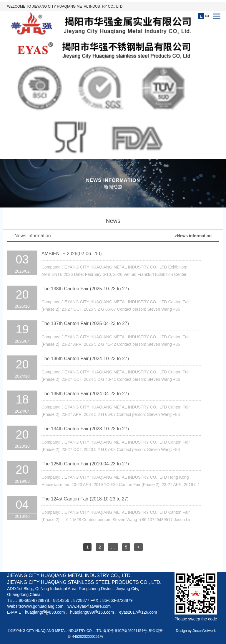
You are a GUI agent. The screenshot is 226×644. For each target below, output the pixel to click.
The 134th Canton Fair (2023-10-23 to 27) (85, 429)
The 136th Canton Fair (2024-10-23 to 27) (85, 359)
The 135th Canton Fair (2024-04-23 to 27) (85, 394)
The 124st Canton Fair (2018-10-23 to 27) (85, 499)
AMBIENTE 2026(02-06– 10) (72, 254)
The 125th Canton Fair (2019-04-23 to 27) (85, 464)
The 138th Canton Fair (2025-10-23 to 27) (85, 289)
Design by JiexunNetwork (196, 631)
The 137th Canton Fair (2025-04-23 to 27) (85, 323)
